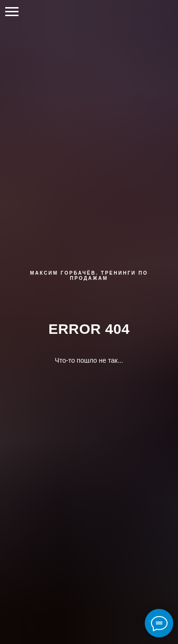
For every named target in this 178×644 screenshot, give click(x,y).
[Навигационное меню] (12, 12)
